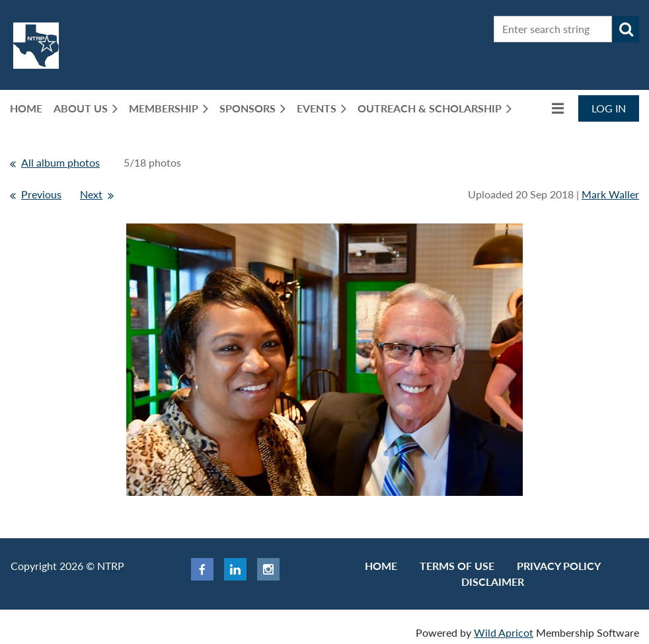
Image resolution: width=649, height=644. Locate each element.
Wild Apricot (504, 632)
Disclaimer (493, 582)
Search (626, 29)
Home (381, 566)
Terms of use (457, 566)
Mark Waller (610, 194)
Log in (609, 108)
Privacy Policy (559, 566)
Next (91, 194)
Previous (41, 194)
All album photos (60, 162)
